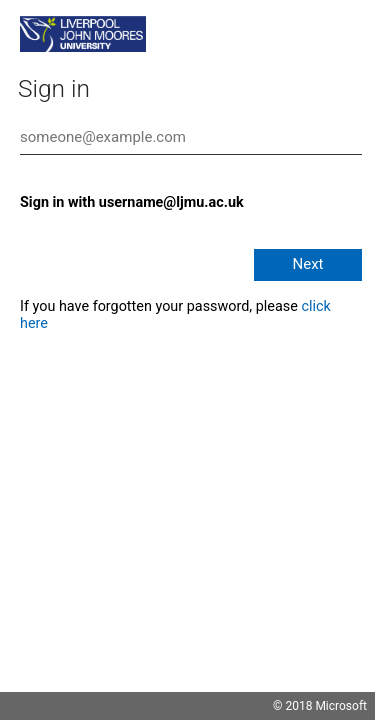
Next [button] (307, 264)
